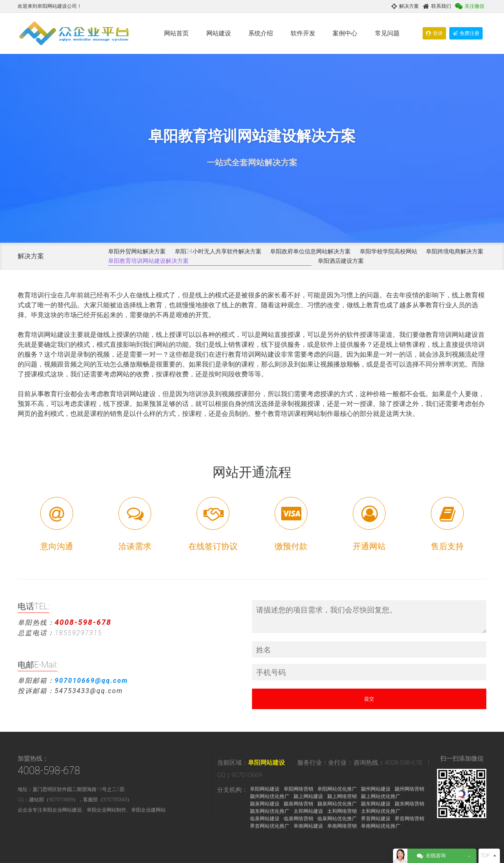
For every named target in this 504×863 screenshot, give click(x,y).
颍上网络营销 (342, 796)
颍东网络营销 (409, 804)
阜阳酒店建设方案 (341, 261)
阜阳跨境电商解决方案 (455, 251)
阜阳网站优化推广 (337, 789)
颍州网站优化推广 (270, 796)
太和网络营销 (342, 811)
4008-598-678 (49, 771)
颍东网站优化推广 (270, 811)
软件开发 (303, 33)
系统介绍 (261, 33)
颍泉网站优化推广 (337, 804)
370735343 (115, 800)
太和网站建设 (308, 811)
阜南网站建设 (308, 826)
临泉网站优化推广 (337, 819)
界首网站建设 (376, 819)
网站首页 (176, 33)
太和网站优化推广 (381, 811)
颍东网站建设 (376, 804)
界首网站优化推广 (270, 826)
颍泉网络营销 (298, 804)
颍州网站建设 (376, 789)
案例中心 (345, 33)
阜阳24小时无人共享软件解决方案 (218, 251)
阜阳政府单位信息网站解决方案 (310, 251)
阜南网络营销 (342, 826)
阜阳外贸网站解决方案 (137, 251)
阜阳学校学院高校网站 (388, 251)
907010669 (61, 800)
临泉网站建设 (265, 819)
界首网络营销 (409, 819)
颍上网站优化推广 (381, 796)
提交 (369, 699)
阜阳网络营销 (298, 789)
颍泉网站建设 (265, 804)
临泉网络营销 (298, 819)
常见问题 (387, 33)
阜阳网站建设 (266, 763)
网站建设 (219, 33)
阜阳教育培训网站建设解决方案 (148, 261)
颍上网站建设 (308, 796)
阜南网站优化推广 (381, 826)
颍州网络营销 (409, 789)
